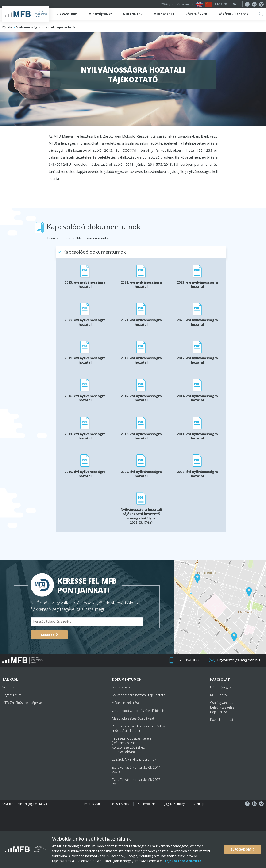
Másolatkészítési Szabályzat (133, 718)
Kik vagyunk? (67, 14)
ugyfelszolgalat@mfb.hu (239, 660)
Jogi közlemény (175, 804)
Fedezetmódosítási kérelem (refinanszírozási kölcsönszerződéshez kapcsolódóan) (133, 745)
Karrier (221, 4)
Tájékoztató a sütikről (183, 861)
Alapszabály (121, 687)
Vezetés (8, 687)
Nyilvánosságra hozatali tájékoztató (139, 695)
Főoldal (8, 27)
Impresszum (93, 804)
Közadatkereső (222, 720)
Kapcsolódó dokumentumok (94, 252)
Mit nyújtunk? (100, 14)
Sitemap (199, 804)
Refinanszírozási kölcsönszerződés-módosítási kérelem (139, 728)
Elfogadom (241, 849)
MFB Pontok (133, 14)
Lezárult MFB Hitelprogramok (134, 759)
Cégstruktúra (12, 695)
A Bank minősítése (126, 703)
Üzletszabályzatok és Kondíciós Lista (140, 711)
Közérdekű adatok (233, 14)
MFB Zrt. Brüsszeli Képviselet (24, 703)
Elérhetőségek (221, 687)
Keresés (48, 635)
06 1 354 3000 (189, 660)
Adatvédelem (147, 804)
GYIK (236, 4)
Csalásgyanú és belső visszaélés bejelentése (222, 707)
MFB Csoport (164, 14)
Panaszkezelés (119, 804)
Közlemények (196, 14)
